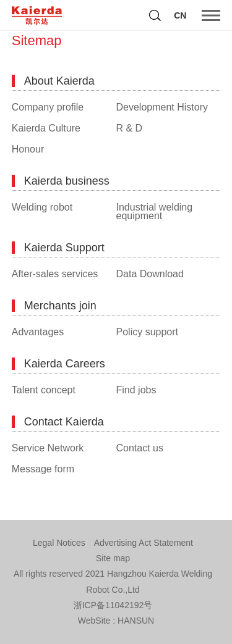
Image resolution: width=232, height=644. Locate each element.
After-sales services (55, 274)
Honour (28, 149)
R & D (130, 128)
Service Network (48, 448)
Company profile (48, 107)
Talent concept (44, 390)
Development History (162, 107)
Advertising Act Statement (144, 543)
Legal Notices (59, 543)
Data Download (150, 274)
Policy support (148, 332)
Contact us (140, 448)
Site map (113, 558)
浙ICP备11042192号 (113, 605)
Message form (43, 469)
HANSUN (136, 621)
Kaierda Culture (46, 128)
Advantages (38, 332)
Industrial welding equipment (155, 212)
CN (180, 15)
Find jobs (136, 390)
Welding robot (42, 207)
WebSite (94, 621)
